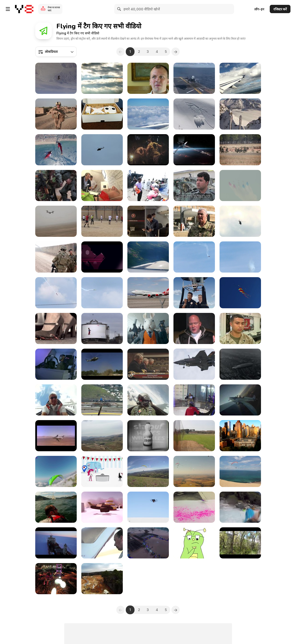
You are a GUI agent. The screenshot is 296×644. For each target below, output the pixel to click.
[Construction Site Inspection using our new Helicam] (102, 579)
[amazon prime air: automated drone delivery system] (148, 507)
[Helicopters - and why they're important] (240, 221)
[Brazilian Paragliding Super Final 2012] (194, 471)
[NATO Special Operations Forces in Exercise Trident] (240, 150)
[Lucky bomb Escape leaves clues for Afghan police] (194, 185)
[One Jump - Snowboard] (194, 114)
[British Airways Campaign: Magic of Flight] (102, 328)
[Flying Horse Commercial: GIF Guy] (148, 150)
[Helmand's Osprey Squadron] (56, 221)
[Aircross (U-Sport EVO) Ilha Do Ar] (148, 471)
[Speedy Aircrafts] (102, 436)
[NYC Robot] (240, 436)
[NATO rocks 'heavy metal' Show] (102, 78)
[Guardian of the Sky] (102, 150)
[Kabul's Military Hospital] (194, 221)
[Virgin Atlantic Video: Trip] (102, 257)
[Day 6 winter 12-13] (240, 114)
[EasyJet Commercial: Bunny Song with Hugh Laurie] (148, 328)
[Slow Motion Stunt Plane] (240, 257)
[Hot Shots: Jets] (56, 436)
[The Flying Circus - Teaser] (102, 471)
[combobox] (56, 52)
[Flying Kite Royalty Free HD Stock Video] (240, 293)
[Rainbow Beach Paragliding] (240, 471)
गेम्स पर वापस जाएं (54, 9)
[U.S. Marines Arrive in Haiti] (102, 364)
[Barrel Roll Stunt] (102, 293)
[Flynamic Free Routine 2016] (56, 150)
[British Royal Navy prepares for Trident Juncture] (148, 185)
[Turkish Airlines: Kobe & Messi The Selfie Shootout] (148, 221)
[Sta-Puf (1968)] (148, 436)
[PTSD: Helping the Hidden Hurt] (148, 78)
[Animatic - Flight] (194, 543)
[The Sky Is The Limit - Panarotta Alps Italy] (56, 507)
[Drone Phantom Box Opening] (102, 114)
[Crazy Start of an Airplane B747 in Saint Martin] (102, 400)
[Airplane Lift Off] (240, 78)
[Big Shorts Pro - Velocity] (102, 543)
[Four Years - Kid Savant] (56, 78)
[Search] (119, 9)
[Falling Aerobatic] (194, 257)
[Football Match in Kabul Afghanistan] (102, 221)
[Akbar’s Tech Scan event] (148, 543)
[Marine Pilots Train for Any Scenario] (56, 364)
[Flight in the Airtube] (194, 400)
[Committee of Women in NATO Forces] (56, 114)
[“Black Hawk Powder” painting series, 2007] (194, 507)
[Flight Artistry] (240, 543)
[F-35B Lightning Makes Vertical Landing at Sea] (194, 78)
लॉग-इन (259, 9)
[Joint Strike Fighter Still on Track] (148, 364)
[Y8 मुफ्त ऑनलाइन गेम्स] (24, 9)
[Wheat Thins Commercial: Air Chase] (194, 293)
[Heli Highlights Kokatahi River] (240, 507)
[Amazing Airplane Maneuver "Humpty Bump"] (240, 400)
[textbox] (56, 52)
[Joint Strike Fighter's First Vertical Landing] (194, 364)
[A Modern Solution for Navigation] (56, 543)
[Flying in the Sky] (148, 257)
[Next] (176, 52)
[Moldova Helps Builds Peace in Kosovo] (56, 185)
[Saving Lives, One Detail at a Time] (240, 328)
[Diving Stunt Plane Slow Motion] (56, 293)
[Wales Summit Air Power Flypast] (240, 185)
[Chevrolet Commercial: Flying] (194, 150)
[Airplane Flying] (194, 436)
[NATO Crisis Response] (102, 185)
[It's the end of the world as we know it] (194, 328)
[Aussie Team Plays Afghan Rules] (56, 257)
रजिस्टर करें (280, 9)
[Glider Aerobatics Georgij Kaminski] (56, 400)
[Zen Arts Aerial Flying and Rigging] (56, 579)
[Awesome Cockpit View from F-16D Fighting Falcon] (148, 400)
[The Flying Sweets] (102, 507)
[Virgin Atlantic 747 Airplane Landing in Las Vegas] (148, 293)
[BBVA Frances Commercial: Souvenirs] (56, 328)
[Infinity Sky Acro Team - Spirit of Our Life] (56, 471)
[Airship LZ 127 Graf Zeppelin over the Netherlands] (240, 364)
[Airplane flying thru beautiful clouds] (148, 114)
